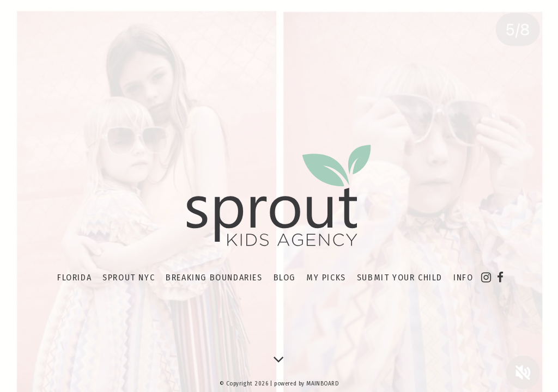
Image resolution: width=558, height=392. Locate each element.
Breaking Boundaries (214, 277)
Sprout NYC (129, 277)
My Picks (326, 277)
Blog (284, 277)
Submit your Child (400, 277)
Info (463, 277)
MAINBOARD (322, 384)
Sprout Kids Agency (279, 196)
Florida (74, 277)
